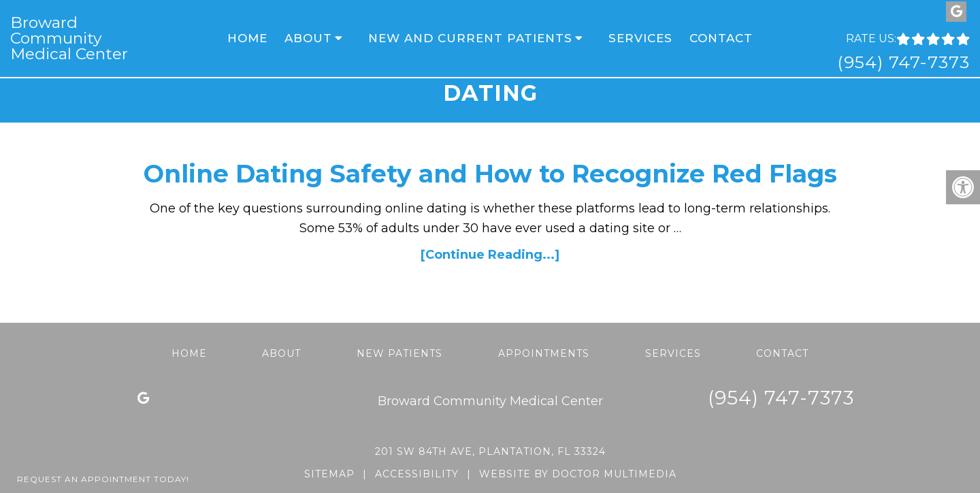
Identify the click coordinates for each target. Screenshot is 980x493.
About (308, 38)
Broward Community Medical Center (69, 38)
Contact (721, 38)
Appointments (544, 353)
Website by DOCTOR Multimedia (578, 474)
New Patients (399, 353)
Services (640, 38)
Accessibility (417, 474)
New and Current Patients (470, 38)
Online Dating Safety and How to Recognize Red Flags (490, 174)
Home (247, 38)
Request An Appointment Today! (103, 479)
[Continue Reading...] (490, 255)
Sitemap (329, 474)
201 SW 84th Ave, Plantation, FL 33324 (490, 451)
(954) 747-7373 (903, 62)
